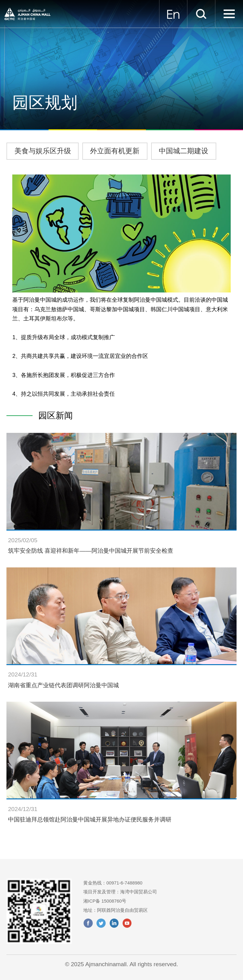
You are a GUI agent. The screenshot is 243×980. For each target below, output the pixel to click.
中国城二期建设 (184, 151)
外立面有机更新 (115, 151)
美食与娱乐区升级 (43, 151)
